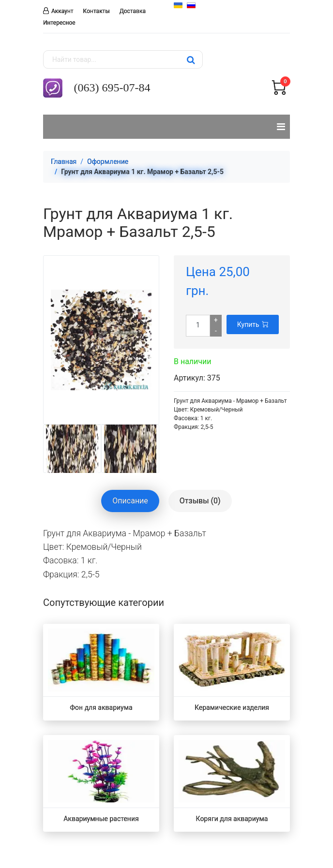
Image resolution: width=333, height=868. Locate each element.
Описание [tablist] (130, 501)
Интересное (59, 23)
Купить (253, 324)
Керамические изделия (232, 707)
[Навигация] (281, 127)
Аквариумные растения (101, 819)
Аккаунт (62, 11)
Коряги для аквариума (232, 819)
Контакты (97, 11)
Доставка (133, 11)
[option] (72, 449)
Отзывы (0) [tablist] (200, 501)
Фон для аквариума (101, 707)
